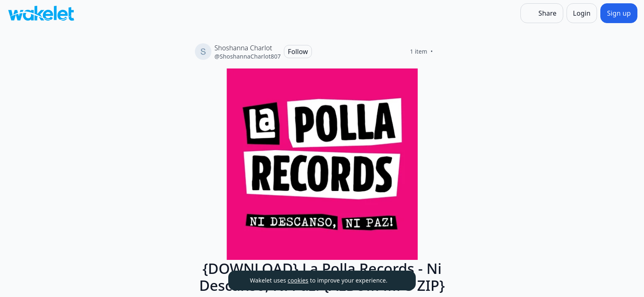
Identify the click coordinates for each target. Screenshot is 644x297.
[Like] (443, 52)
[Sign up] (619, 13)
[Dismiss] (399, 280)
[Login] (582, 13)
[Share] (542, 13)
